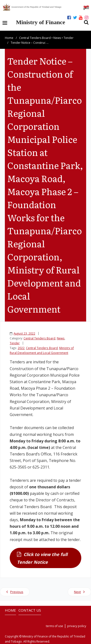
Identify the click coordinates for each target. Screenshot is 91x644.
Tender (69, 38)
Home (9, 38)
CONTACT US (30, 610)
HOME (10, 610)
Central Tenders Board (35, 38)
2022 (21, 348)
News (57, 38)
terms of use (54, 626)
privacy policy (77, 626)
